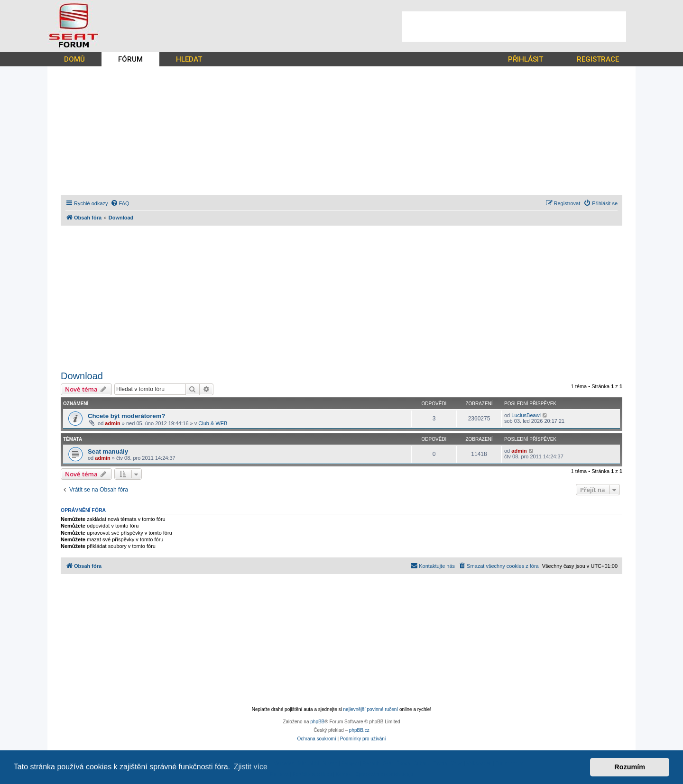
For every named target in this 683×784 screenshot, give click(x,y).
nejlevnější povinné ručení (371, 709)
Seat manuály (108, 451)
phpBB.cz (359, 730)
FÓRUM (130, 59)
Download (82, 376)
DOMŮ (74, 59)
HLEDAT (189, 59)
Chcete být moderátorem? (126, 416)
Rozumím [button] (630, 767)
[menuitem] (120, 203)
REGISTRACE (598, 59)
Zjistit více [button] (251, 767)
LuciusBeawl (526, 415)
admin (112, 423)
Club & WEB (213, 423)
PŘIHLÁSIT (526, 59)
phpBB (317, 722)
